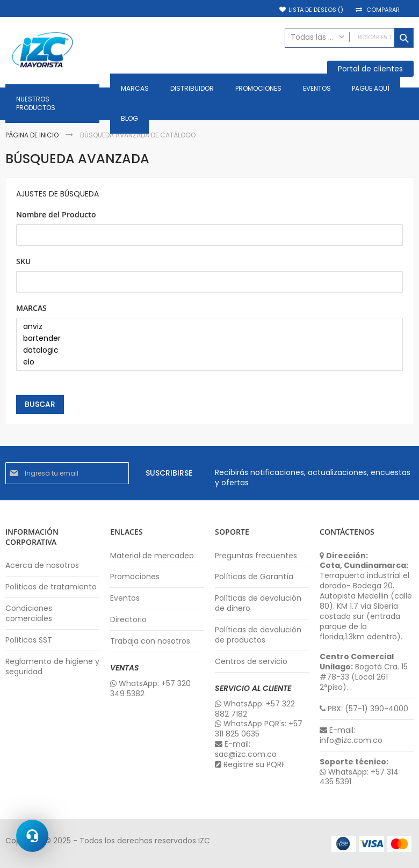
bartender (205, 339)
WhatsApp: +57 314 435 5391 (359, 777)
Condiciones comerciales (29, 614)
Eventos (125, 598)
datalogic (205, 351)
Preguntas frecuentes (256, 556)
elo (205, 362)
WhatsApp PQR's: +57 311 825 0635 (259, 729)
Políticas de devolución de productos (258, 635)
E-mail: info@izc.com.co (351, 735)
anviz (205, 327)
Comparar (383, 10)
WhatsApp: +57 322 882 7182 (255, 709)
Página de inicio (33, 135)
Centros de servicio (251, 662)
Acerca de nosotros (42, 566)
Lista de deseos (316, 10)
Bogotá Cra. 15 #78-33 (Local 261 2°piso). (364, 672)
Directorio (128, 620)
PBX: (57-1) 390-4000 (364, 709)
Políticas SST (29, 640)
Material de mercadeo (152, 556)
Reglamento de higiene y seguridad (52, 667)
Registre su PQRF (250, 765)
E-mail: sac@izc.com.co (246, 749)
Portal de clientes (370, 69)
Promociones (135, 577)
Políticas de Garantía (254, 577)
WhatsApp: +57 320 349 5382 (150, 689)
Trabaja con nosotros (150, 641)
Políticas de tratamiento (51, 587)
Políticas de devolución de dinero (258, 603)
